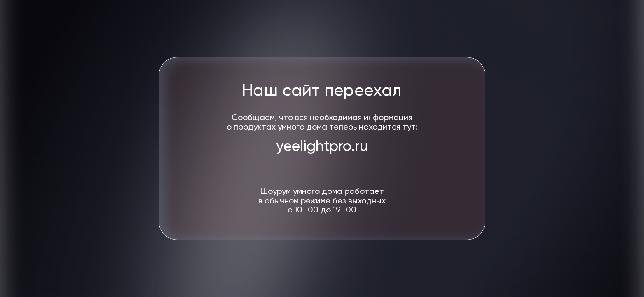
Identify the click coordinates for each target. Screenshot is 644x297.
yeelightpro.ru (322, 147)
